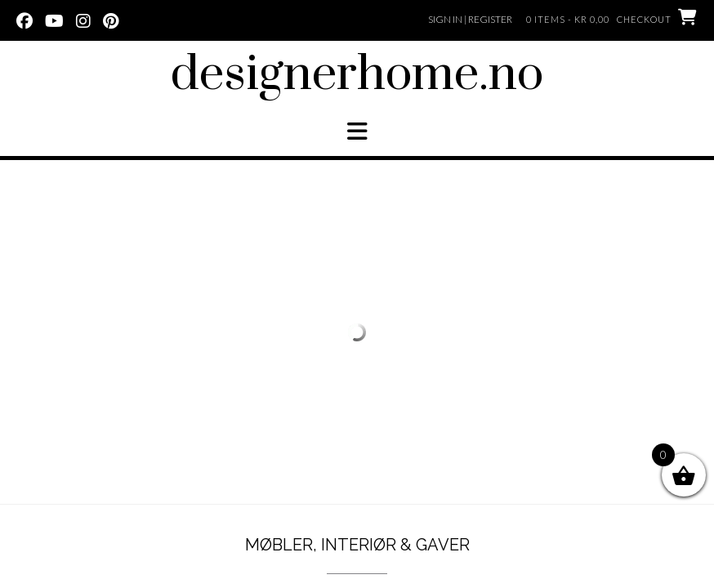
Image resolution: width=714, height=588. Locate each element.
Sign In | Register (470, 19)
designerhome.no (357, 75)
